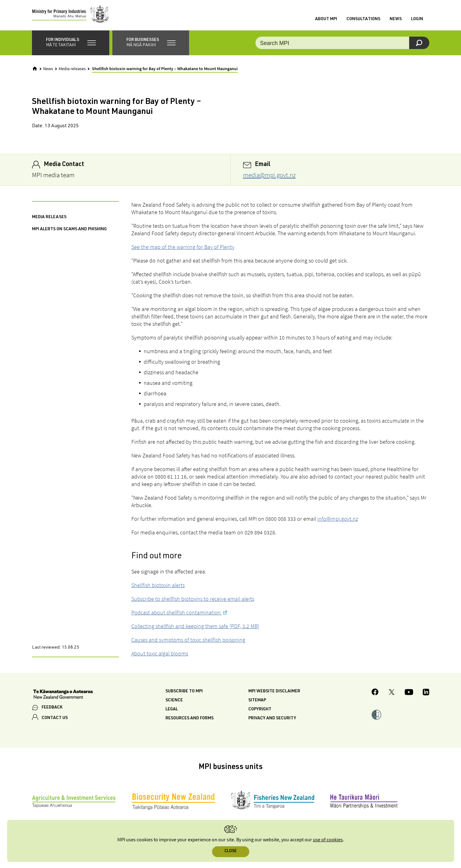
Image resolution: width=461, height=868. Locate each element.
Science (174, 701)
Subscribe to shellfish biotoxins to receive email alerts (193, 600)
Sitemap (257, 701)
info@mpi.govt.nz (338, 520)
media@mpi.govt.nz (269, 176)
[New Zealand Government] (63, 696)
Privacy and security (272, 719)
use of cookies (328, 840)
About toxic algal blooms (160, 654)
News (396, 20)
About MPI (326, 20)
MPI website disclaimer (274, 692)
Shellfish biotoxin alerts (158, 586)
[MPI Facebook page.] (375, 694)
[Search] (419, 43)
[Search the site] (342, 43)
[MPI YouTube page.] (409, 694)
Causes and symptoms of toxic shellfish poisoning (188, 641)
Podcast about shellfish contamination (177, 613)
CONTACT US (55, 719)
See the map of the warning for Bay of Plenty (183, 248)
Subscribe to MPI (184, 692)
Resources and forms (190, 719)
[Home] (35, 69)
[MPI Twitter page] (392, 694)
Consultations (363, 20)
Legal (172, 710)
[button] (71, 43)
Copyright (260, 710)
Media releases (72, 70)
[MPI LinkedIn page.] (426, 694)
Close (230, 851)
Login (417, 20)
